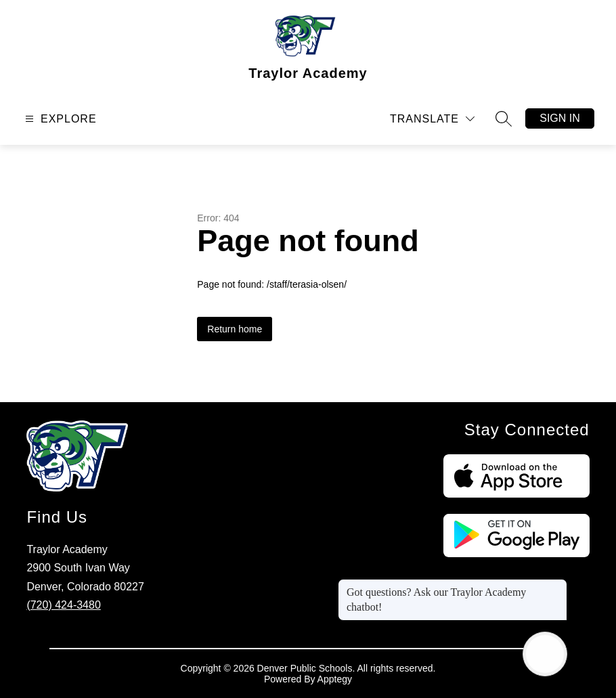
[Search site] (504, 118)
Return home (235, 329)
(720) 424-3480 (63, 605)
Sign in (560, 118)
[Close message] (556, 586)
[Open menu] (59, 119)
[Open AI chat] (545, 654)
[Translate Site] (432, 119)
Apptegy (335, 679)
